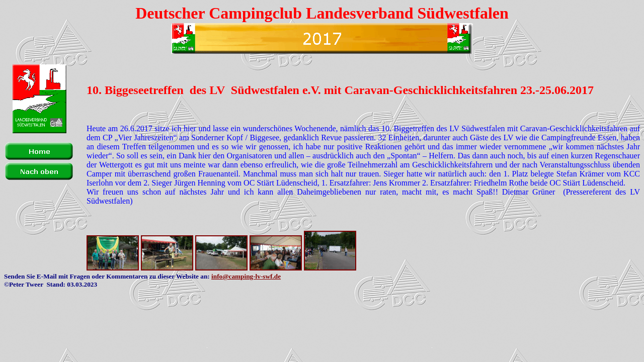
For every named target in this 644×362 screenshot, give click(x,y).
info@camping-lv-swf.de (246, 276)
